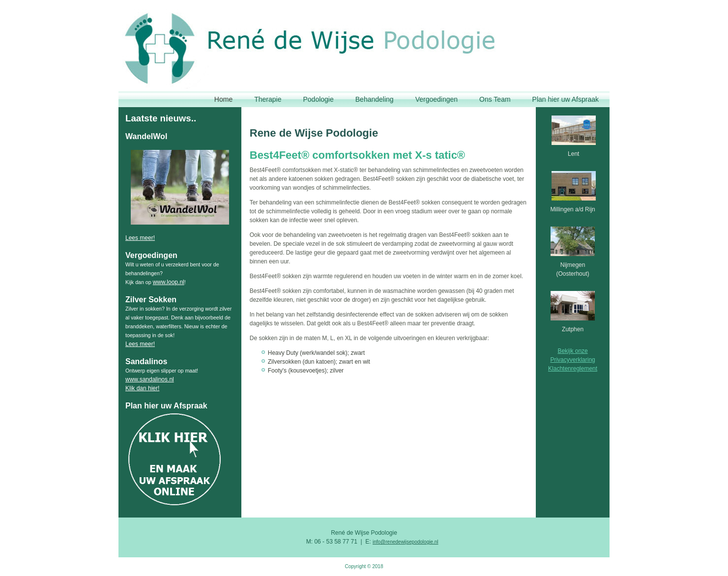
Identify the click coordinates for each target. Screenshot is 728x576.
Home (223, 99)
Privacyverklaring (572, 360)
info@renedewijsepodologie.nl (406, 542)
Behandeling (375, 99)
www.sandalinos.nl (150, 379)
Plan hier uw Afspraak (566, 99)
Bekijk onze (572, 351)
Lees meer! (140, 238)
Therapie (268, 99)
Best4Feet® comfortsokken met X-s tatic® (357, 155)
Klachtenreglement (573, 369)
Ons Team (495, 99)
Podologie (318, 99)
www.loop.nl (169, 282)
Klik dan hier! (142, 388)
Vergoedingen (437, 99)
